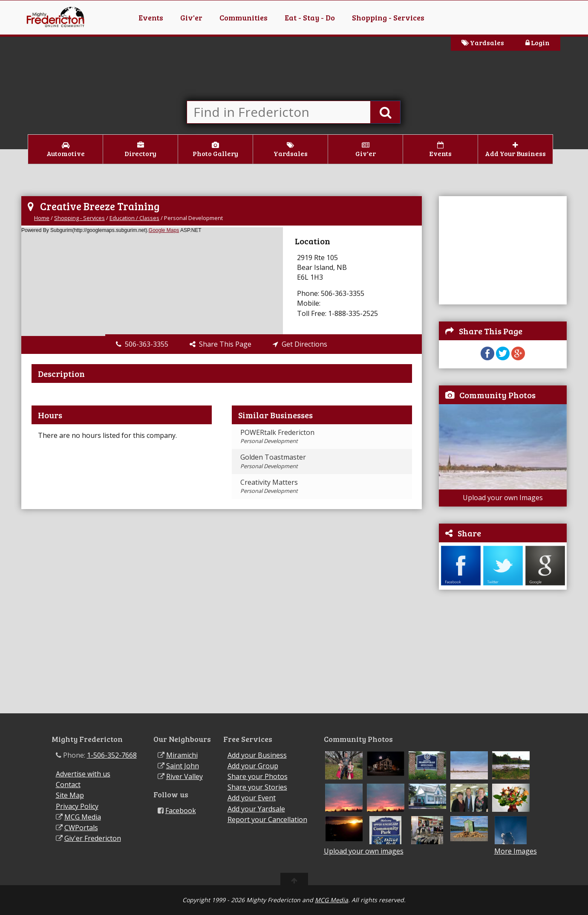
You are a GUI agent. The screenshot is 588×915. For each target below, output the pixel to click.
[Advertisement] (503, 249)
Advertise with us (83, 774)
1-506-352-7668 (112, 755)
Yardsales (483, 42)
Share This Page (220, 344)
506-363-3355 (142, 344)
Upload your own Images (503, 498)
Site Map (70, 795)
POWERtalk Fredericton (277, 436)
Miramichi (182, 755)
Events (151, 17)
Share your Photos (258, 776)
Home (42, 218)
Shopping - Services (388, 17)
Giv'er (191, 17)
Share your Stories (257, 787)
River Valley (184, 776)
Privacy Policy (77, 806)
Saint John (183, 766)
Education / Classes (134, 218)
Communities (244, 17)
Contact (68, 785)
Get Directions (300, 344)
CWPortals (81, 828)
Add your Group (253, 766)
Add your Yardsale (256, 809)
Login (538, 42)
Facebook (181, 811)
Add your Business (257, 755)
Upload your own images (364, 851)
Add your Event (252, 798)
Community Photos (497, 395)
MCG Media (83, 817)
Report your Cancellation (267, 819)
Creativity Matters (269, 486)
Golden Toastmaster (273, 461)
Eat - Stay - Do (310, 17)
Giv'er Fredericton (93, 838)
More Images (516, 851)
